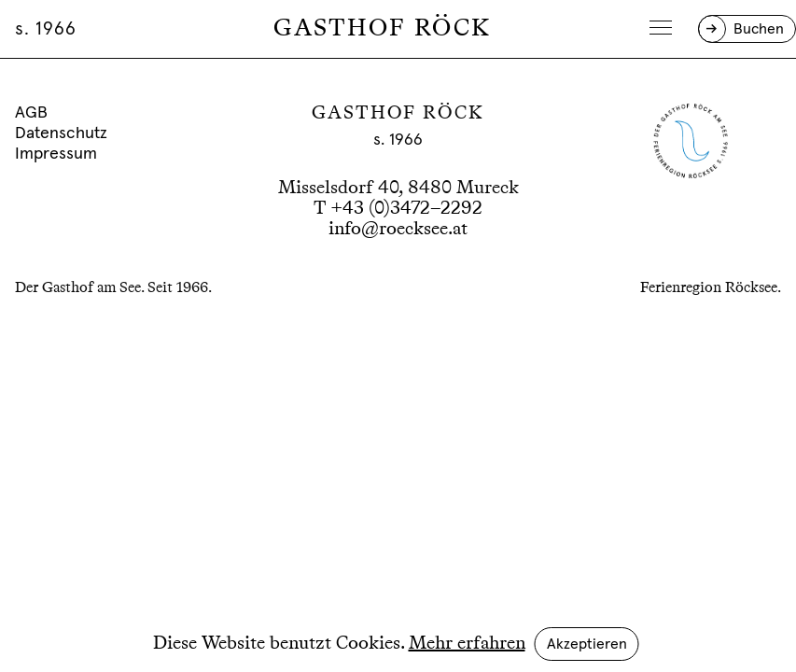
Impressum (56, 154)
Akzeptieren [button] (587, 644)
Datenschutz (61, 133)
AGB (31, 113)
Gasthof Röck (382, 29)
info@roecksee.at (398, 230)
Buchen (759, 29)
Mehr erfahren (467, 644)
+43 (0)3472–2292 (406, 209)
